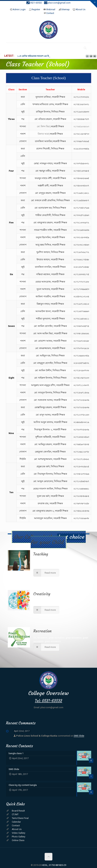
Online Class (18, 840)
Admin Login (19, 9)
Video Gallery (19, 833)
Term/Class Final (20, 818)
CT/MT (15, 814)
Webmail (51, 9)
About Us (81, 9)
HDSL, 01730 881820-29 (54, 865)
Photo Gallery (19, 837)
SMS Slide (79, 736)
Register (36, 9)
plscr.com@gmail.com (59, 3)
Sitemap (65, 9)
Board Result (18, 811)
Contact (50, 13)
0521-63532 (36, 3)
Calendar (16, 822)
